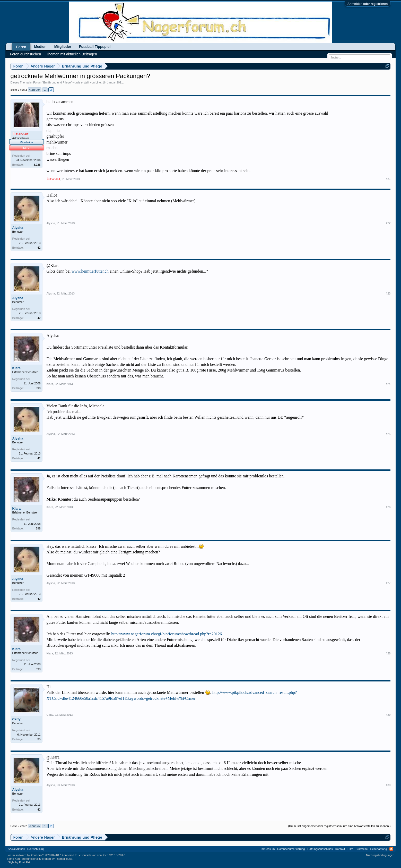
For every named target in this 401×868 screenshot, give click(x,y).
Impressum (268, 849)
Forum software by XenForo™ (42, 855)
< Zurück (35, 90)
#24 (388, 384)
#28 (388, 653)
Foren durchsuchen (26, 54)
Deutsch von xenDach (103, 855)
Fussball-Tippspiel (95, 47)
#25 (388, 434)
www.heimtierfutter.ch (90, 271)
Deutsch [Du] (36, 849)
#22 (388, 223)
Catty (17, 719)
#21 (388, 179)
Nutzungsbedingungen (380, 855)
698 (38, 388)
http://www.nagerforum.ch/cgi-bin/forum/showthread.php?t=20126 (167, 634)
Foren (21, 47)
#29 (388, 715)
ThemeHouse (64, 859)
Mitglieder (63, 47)
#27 (388, 583)
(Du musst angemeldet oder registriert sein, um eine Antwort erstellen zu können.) (339, 826)
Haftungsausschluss (320, 849)
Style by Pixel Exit (19, 862)
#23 (388, 293)
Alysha (18, 228)
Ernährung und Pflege (57, 82)
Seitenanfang (379, 849)
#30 (388, 785)
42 (39, 248)
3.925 (37, 165)
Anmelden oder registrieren (368, 4)
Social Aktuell (16, 849)
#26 (388, 507)
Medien (40, 47)
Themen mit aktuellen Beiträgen (72, 54)
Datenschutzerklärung (291, 849)
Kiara (17, 368)
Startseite (362, 849)
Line (98, 82)
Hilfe (350, 849)
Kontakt (340, 849)
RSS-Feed (391, 849)
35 (39, 739)
